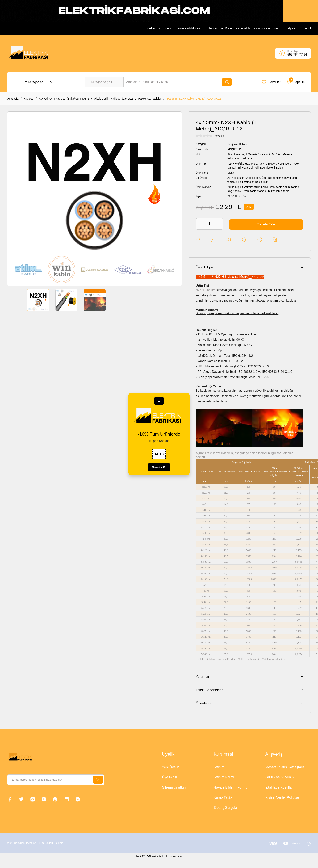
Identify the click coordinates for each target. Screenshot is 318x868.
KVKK (168, 28)
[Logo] (30, 53)
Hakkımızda (153, 28)
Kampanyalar (262, 28)
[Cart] (296, 82)
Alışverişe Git (159, 467)
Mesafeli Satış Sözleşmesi (285, 767)
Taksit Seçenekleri (209, 690)
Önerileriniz (204, 703)
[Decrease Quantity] (200, 224)
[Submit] (98, 780)
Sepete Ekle (266, 224)
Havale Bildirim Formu (191, 28)
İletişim (213, 28)
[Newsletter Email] (56, 780)
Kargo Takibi (243, 28)
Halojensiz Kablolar (239, 144)
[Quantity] (209, 224)
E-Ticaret (151, 856)
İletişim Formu (224, 777)
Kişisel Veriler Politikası (283, 797)
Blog (277, 28)
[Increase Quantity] (219, 224)
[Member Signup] (307, 28)
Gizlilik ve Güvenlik (280, 777)
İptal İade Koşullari (279, 787)
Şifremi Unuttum (174, 787)
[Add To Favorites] (198, 240)
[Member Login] (291, 28)
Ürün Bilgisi (204, 267)
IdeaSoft (140, 856)
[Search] (178, 82)
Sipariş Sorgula (225, 808)
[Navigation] (33, 82)
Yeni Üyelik (170, 767)
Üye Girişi (169, 777)
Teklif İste (226, 28)
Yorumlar (202, 677)
